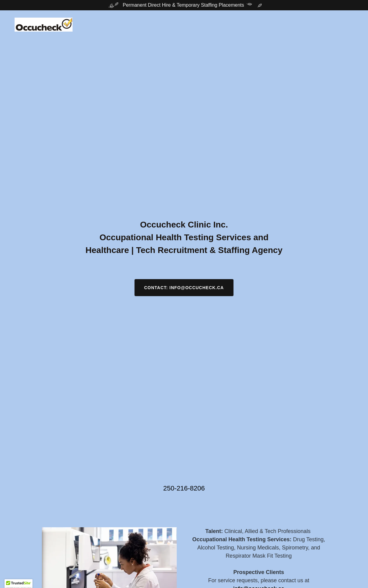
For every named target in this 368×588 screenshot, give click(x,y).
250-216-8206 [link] (184, 488)
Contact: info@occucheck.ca (184, 288)
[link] (44, 24)
